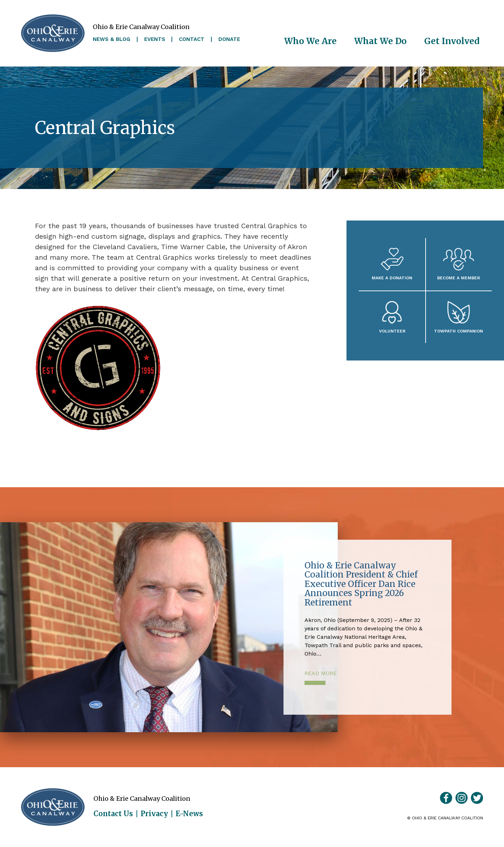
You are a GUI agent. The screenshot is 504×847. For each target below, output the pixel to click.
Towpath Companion (458, 331)
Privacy (154, 814)
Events (155, 39)
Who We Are (310, 41)
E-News (189, 814)
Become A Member (458, 278)
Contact (192, 39)
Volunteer (392, 331)
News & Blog (111, 39)
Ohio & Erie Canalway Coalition (53, 807)
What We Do (380, 41)
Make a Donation (392, 278)
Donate (229, 39)
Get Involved (452, 41)
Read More (321, 673)
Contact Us (113, 814)
